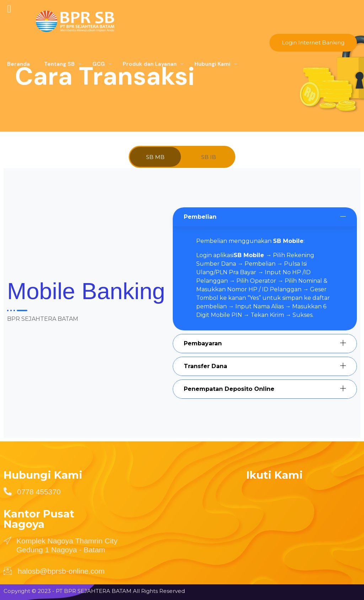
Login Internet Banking (313, 43)
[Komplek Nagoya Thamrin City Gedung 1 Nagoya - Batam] (7, 540)
